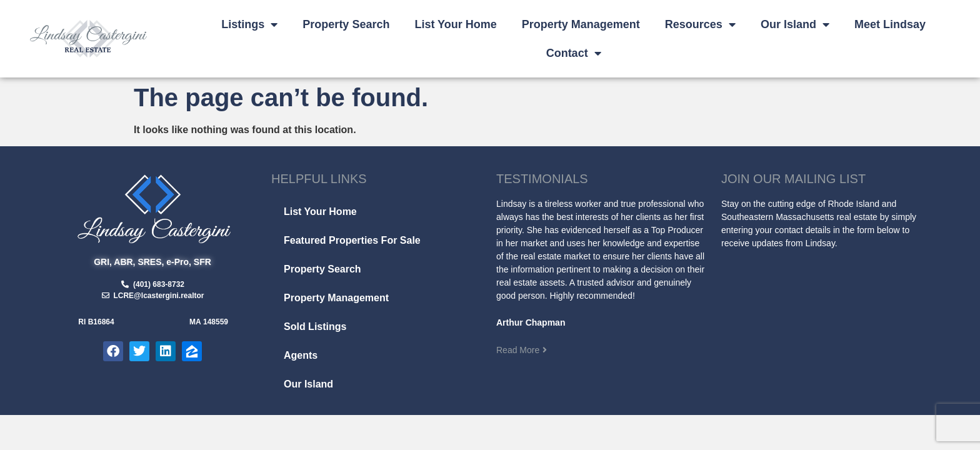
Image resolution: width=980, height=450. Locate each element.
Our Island (795, 24)
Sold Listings (315, 327)
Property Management (581, 24)
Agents (301, 355)
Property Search (346, 24)
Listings (249, 24)
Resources (700, 24)
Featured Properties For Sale (352, 240)
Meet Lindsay (890, 24)
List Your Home (455, 24)
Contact (574, 53)
